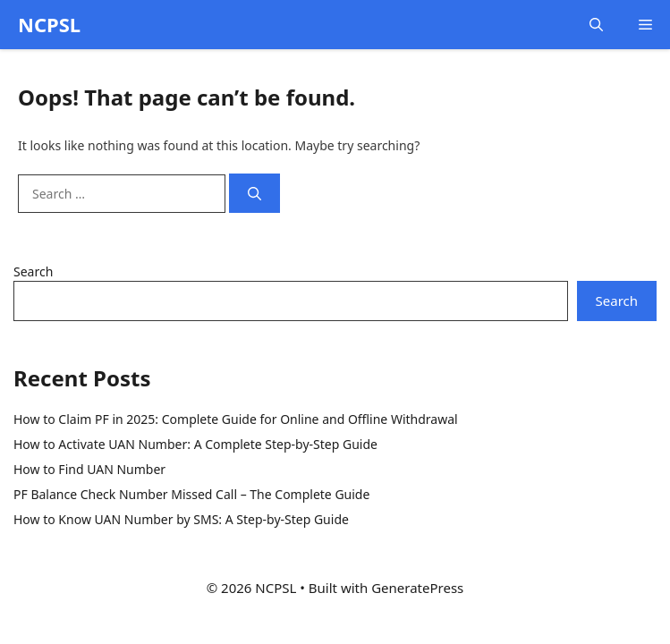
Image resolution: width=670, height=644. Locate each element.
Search (33, 271)
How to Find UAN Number (89, 469)
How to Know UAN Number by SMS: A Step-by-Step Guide (181, 519)
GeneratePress (417, 588)
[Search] (254, 194)
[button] (596, 25)
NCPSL (49, 24)
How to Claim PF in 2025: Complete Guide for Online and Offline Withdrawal (236, 419)
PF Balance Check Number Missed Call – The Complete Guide (191, 494)
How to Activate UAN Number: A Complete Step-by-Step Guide (195, 444)
